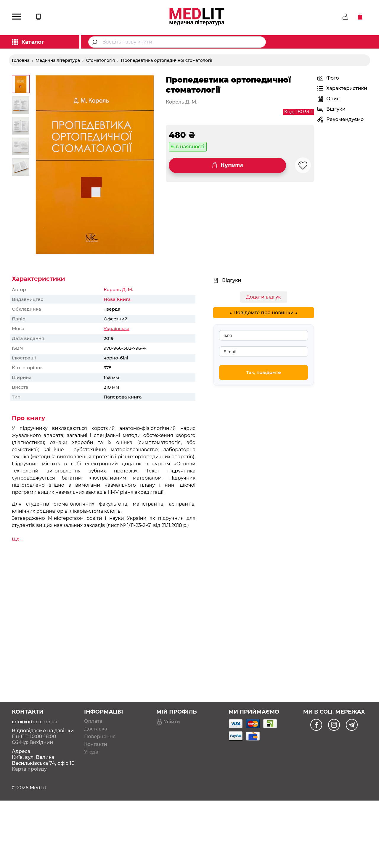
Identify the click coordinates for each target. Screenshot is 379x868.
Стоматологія (100, 60)
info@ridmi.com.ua (35, 710)
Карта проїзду (29, 758)
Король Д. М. (118, 289)
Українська (117, 329)
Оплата (93, 710)
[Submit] (95, 42)
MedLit (38, 776)
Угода (91, 740)
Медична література (58, 60)
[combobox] (177, 42)
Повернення (100, 725)
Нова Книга (117, 299)
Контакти (96, 733)
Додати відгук (264, 297)
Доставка (96, 717)
